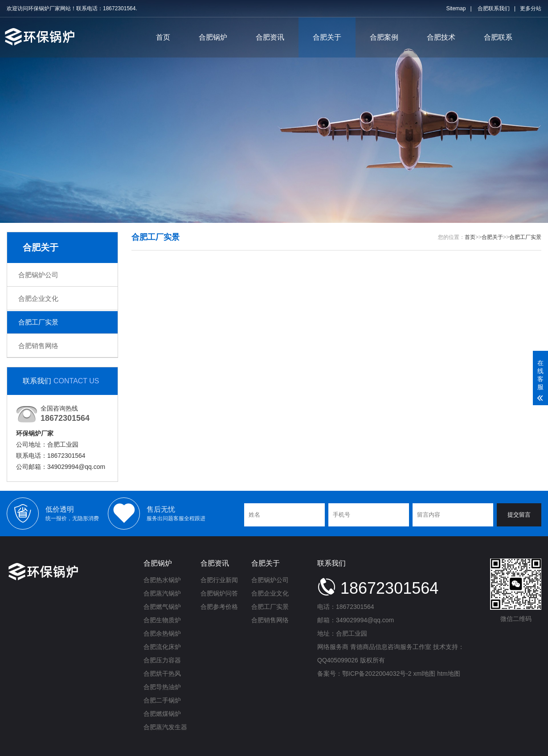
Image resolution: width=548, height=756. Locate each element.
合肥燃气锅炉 (162, 607)
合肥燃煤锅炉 (162, 714)
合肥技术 (441, 37)
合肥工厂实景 (38, 322)
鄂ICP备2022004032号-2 (377, 674)
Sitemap (456, 8)
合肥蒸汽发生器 (165, 727)
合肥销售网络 (38, 346)
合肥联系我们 (494, 8)
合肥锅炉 (213, 37)
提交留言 (519, 515)
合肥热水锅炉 (162, 580)
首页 (163, 37)
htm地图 (448, 674)
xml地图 (425, 674)
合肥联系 (498, 37)
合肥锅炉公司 (38, 275)
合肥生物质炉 (162, 620)
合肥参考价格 (219, 607)
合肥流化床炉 (162, 647)
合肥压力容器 (162, 660)
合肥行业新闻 (219, 580)
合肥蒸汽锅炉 (162, 593)
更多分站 (531, 8)
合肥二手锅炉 (162, 700)
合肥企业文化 (38, 298)
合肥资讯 (270, 37)
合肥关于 (327, 37)
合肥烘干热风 (162, 674)
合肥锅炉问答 (219, 593)
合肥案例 (384, 37)
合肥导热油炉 (162, 687)
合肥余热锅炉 (162, 633)
